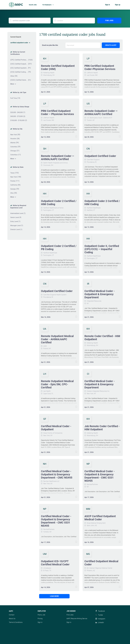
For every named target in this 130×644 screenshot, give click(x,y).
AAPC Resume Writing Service (77, 619)
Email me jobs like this (50, 45)
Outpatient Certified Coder (100, 156)
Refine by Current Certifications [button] (18, 53)
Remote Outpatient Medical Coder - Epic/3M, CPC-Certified (57, 384)
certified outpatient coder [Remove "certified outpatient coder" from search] (19, 43)
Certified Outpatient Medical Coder (101, 563)
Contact (12, 615)
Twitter (100, 615)
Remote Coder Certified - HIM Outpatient (102, 338)
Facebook (101, 611)
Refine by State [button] (18, 167)
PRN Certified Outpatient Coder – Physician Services (57, 113)
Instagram (102, 619)
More (12, 84)
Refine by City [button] (17, 129)
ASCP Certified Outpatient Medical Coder (100, 518)
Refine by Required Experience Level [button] (18, 207)
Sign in (107, 5)
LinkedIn (101, 623)
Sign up (118, 5)
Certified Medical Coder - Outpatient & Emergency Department (100, 294)
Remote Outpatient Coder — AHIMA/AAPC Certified (101, 113)
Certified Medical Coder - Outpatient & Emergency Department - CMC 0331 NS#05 (100, 476)
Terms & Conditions (16, 622)
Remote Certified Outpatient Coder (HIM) (58, 67)
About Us (12, 619)
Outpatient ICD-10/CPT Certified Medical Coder (55, 563)
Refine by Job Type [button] (19, 92)
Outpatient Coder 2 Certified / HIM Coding (59, 203)
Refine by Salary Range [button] (21, 107)
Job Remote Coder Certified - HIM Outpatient (102, 428)
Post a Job (41, 615)
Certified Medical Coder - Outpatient (56, 428)
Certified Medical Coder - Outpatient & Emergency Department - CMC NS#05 (57, 474)
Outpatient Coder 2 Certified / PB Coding (59, 248)
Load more (52, 596)
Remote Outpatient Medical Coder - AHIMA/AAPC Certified (57, 339)
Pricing (40, 619)
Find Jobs (109, 21)
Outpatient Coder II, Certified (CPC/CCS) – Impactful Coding (102, 249)
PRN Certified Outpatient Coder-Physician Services (100, 67)
